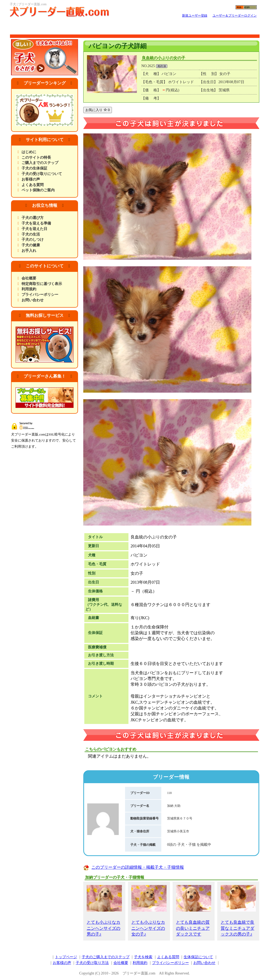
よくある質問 (33, 185)
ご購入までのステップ (40, 163)
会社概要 (29, 278)
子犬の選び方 (33, 218)
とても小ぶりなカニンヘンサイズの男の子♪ (104, 911)
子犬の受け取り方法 (92, 963)
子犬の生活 (31, 234)
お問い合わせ (33, 300)
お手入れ (29, 251)
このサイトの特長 (36, 157)
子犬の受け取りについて (42, 174)
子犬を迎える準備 (36, 223)
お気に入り (98, 110)
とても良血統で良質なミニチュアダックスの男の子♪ (238, 911)
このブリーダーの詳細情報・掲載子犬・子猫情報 (138, 867)
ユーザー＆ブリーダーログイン (235, 16)
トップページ (66, 957)
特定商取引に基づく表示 (42, 284)
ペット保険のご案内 (38, 190)
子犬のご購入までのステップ (106, 957)
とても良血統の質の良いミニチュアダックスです (194, 911)
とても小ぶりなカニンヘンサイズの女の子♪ (149, 911)
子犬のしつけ (33, 240)
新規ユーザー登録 (195, 16)
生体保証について (198, 957)
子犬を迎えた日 (34, 229)
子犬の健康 (31, 245)
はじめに (29, 152)
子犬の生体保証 (34, 168)
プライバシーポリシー (40, 295)
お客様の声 (31, 179)
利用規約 (29, 289)
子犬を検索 (143, 957)
